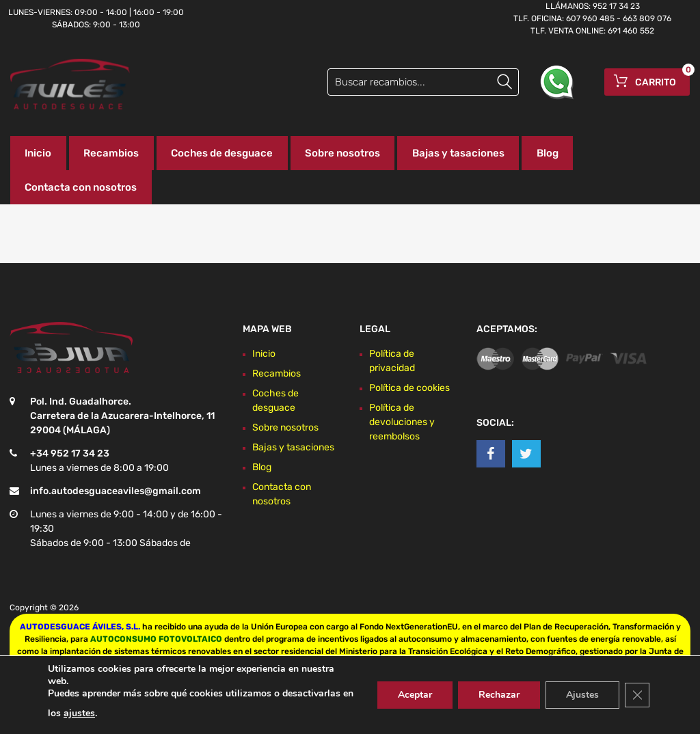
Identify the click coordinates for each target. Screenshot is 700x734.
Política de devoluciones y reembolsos (402, 422)
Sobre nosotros (342, 153)
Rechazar (499, 695)
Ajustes (582, 695)
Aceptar (415, 695)
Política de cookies (409, 388)
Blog (548, 153)
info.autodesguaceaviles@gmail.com (116, 491)
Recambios (111, 153)
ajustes (79, 713)
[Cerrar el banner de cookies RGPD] (637, 695)
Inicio (38, 153)
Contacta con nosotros (81, 187)
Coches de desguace (222, 153)
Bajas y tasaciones (458, 153)
